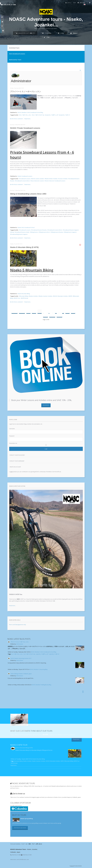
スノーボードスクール (38, 115)
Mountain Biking (24, 296)
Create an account (15, 467)
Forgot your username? (17, 461)
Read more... (28, 119)
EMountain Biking (69, 761)
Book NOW (46, 405)
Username (12, 429)
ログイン (69, 3)
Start (15, 311)
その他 (61, 33)
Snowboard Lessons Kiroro (23, 181)
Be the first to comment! (17, 119)
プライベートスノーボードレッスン (26, 91)
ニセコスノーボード (65, 115)
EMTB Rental (25, 298)
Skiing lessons (34, 232)
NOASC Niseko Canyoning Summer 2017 (21, 658)
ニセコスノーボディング (52, 115)
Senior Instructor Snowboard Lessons (55, 181)
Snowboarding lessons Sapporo (19, 234)
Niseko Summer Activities (46, 296)
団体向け (74, 33)
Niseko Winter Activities (51, 179)
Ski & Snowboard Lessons (17, 54)
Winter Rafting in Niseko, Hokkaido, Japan (21, 674)
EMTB (71, 296)
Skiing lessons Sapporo (71, 232)
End (59, 315)
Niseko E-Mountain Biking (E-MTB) (24, 247)
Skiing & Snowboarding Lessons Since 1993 (28, 194)
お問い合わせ (82, 3)
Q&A (27, 844)
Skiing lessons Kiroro (45, 232)
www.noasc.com (14, 859)
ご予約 (47, 37)
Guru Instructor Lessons (38, 181)
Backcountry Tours (15, 60)
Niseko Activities (34, 296)
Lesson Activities (63, 179)
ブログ (75, 3)
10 (45, 315)
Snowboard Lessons (25, 179)
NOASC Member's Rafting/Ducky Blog (41, 685)
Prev (22, 311)
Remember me (13, 443)
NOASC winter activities (38, 179)
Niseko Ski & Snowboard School (26, 227)
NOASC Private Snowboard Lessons (25, 128)
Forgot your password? (17, 455)
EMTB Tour (17, 298)
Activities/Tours (14, 48)
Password (12, 436)
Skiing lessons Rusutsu (57, 232)
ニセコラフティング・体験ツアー (26, 33)
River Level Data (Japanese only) (18, 625)
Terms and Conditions (15, 844)
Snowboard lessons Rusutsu (39, 230)
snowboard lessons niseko (22, 232)
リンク (23, 844)
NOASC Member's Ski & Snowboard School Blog (30, 112)
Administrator (20, 644)
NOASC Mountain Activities (61, 296)
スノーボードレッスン (26, 115)
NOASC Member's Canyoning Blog (38, 669)
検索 (30, 844)
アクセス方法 (47, 33)
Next (52, 315)
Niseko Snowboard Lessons (25, 176)
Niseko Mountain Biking (24, 294)
